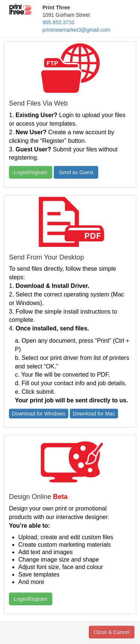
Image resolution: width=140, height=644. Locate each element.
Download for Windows (39, 414)
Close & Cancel (112, 632)
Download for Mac (94, 414)
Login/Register (31, 172)
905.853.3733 (59, 22)
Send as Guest (76, 172)
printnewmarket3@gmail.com (77, 30)
